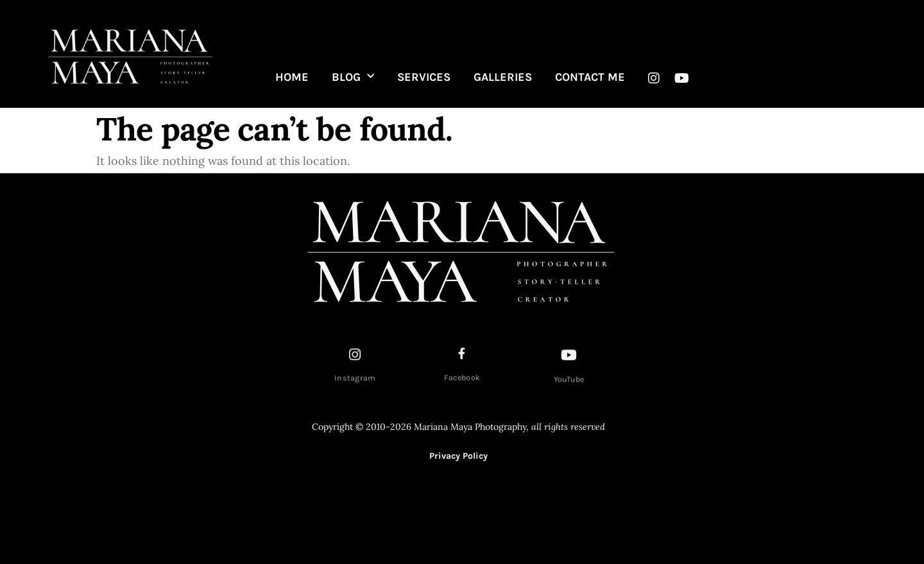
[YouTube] (569, 357)
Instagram (355, 380)
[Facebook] (462, 355)
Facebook (462, 380)
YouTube (569, 382)
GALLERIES (503, 77)
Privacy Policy (458, 456)
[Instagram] (355, 357)
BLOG (353, 77)
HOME (292, 77)
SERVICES (424, 77)
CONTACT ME (590, 77)
